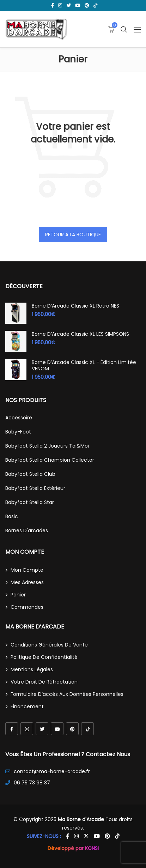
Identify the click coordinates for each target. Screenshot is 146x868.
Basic (12, 516)
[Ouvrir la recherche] (124, 29)
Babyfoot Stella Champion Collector (50, 460)
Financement (27, 706)
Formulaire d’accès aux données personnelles (67, 694)
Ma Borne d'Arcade (81, 819)
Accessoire (19, 418)
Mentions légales (32, 669)
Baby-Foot (18, 432)
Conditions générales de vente (49, 645)
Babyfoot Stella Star (30, 502)
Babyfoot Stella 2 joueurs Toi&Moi (47, 446)
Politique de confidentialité (44, 657)
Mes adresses (27, 582)
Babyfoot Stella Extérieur (35, 488)
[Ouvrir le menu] (137, 30)
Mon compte (27, 570)
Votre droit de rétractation (44, 682)
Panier (18, 595)
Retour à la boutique (73, 235)
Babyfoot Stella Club (30, 474)
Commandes (27, 607)
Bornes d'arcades (27, 530)
